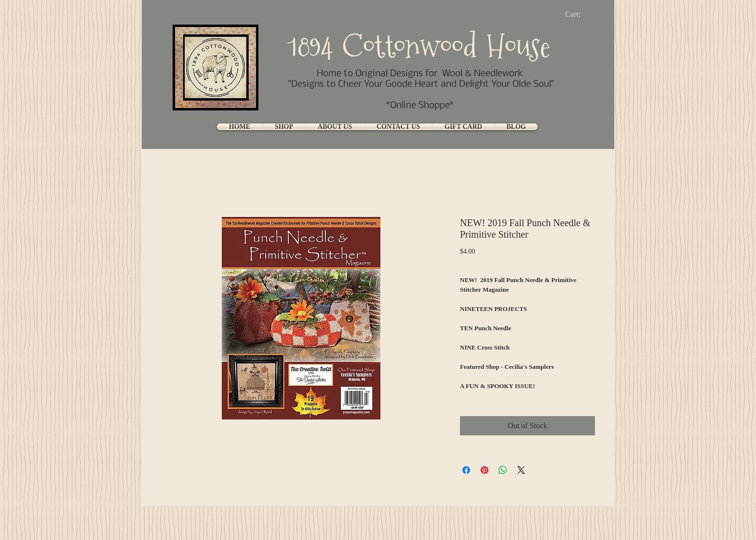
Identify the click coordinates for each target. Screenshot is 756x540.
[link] (581, 14)
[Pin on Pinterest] (485, 470)
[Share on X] (521, 470)
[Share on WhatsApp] (503, 470)
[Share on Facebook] (466, 470)
